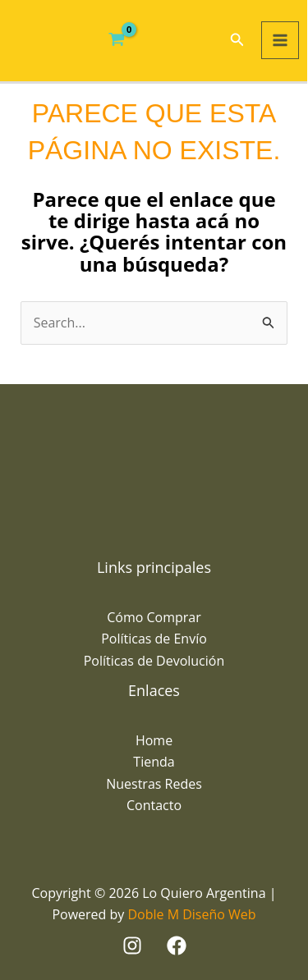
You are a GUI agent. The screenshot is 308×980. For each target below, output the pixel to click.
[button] (237, 40)
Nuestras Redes (154, 784)
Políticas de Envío (154, 639)
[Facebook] (177, 946)
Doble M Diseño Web (191, 914)
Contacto (154, 805)
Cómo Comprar (154, 617)
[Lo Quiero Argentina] (40, 40)
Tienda (154, 762)
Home (154, 740)
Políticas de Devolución (154, 661)
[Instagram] (132, 946)
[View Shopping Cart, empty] (117, 40)
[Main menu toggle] (280, 40)
